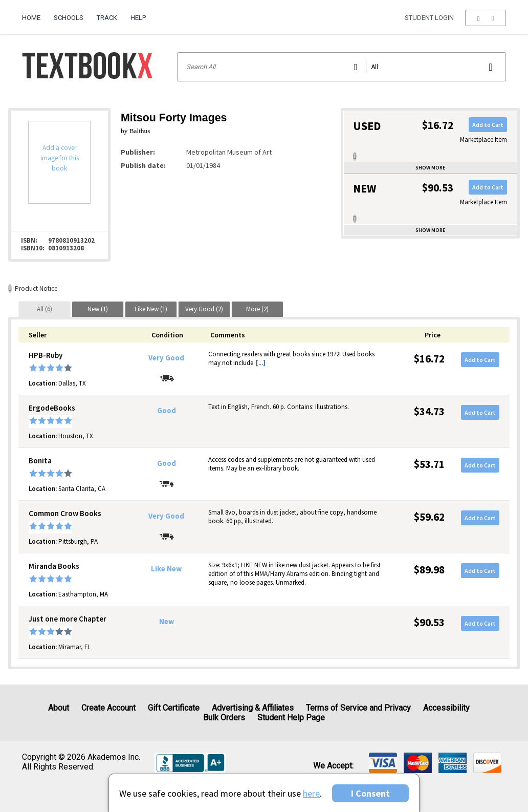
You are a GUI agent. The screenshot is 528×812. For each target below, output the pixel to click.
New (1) (98, 309)
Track (107, 18)
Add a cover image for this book (60, 158)
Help (138, 18)
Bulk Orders (224, 718)
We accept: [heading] (333, 766)
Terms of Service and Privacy (358, 708)
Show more (430, 168)
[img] (383, 763)
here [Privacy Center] (311, 793)
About (59, 708)
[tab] (45, 309)
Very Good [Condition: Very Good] (166, 358)
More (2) (257, 309)
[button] (485, 18)
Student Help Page (291, 718)
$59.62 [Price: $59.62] (429, 517)
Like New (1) (151, 309)
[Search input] (342, 67)
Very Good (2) (204, 309)
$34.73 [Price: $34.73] (429, 411)
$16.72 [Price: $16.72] (429, 359)
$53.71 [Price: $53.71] (429, 464)
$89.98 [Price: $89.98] (429, 570)
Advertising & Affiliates (253, 708)
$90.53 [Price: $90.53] (429, 622)
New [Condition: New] (167, 622)
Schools (69, 18)
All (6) (45, 309)
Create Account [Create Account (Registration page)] (108, 708)
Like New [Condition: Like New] (166, 569)
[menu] (485, 18)
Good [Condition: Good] (167, 411)
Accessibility (446, 708)
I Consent (370, 793)
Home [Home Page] (31, 18)
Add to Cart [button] (488, 125)
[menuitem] (35, 14)
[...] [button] (261, 363)
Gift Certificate (174, 708)
